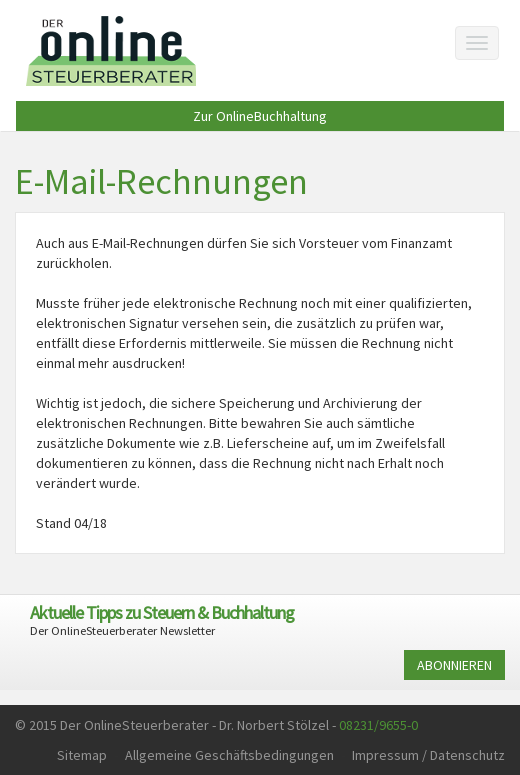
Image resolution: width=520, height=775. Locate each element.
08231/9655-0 (378, 725)
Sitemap (82, 755)
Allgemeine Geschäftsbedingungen (229, 755)
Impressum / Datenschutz (428, 755)
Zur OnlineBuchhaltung (260, 116)
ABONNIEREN (454, 665)
